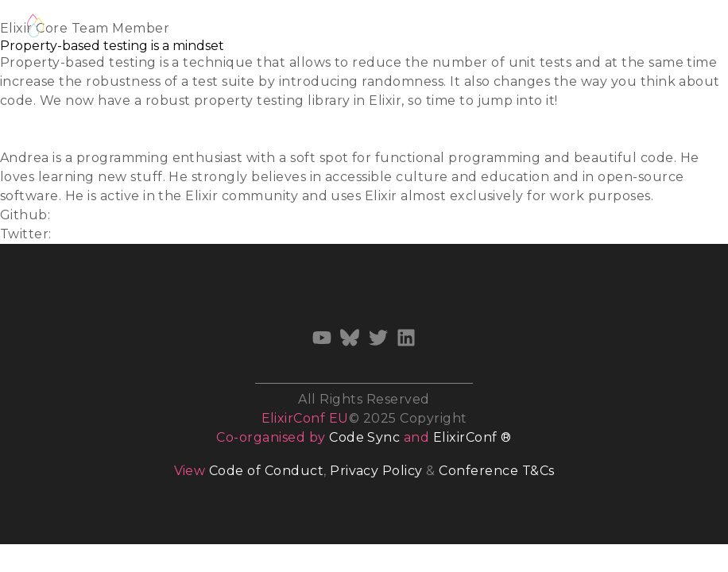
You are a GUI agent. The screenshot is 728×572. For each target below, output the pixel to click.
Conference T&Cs (496, 471)
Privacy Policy (376, 471)
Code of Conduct (266, 471)
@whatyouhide (106, 234)
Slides (19, 120)
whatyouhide (98, 215)
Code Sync (364, 437)
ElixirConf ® (472, 437)
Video (19, 139)
